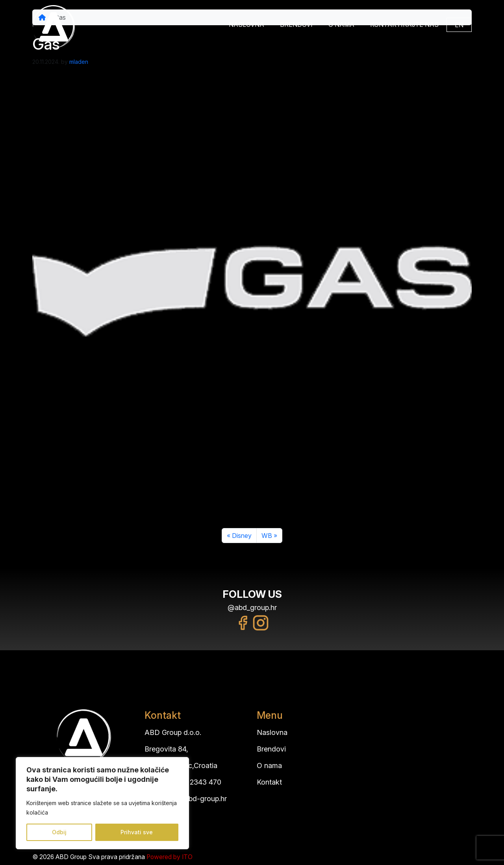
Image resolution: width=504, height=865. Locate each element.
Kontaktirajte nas (404, 24)
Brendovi (296, 24)
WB (267, 536)
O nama (341, 24)
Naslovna (246, 24)
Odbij (59, 832)
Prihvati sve (137, 832)
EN (459, 25)
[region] (102, 803)
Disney (242, 536)
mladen (79, 62)
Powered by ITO (170, 857)
